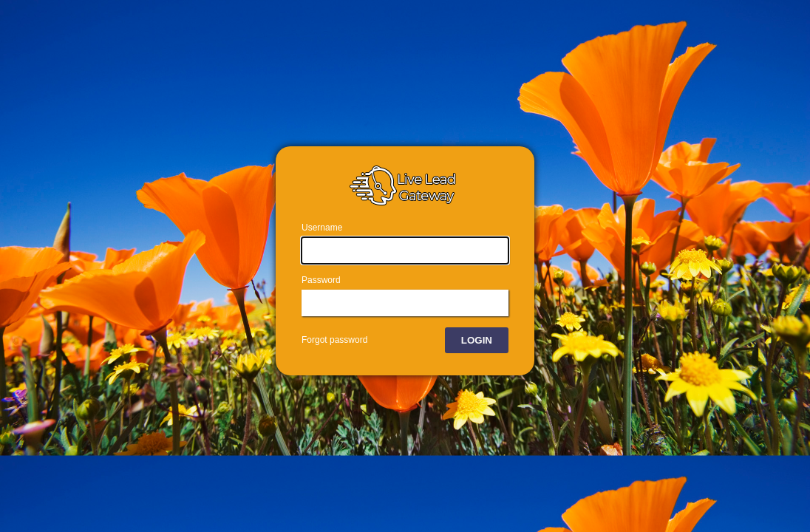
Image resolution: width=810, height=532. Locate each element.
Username (322, 228)
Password (321, 280)
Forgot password (334, 340)
